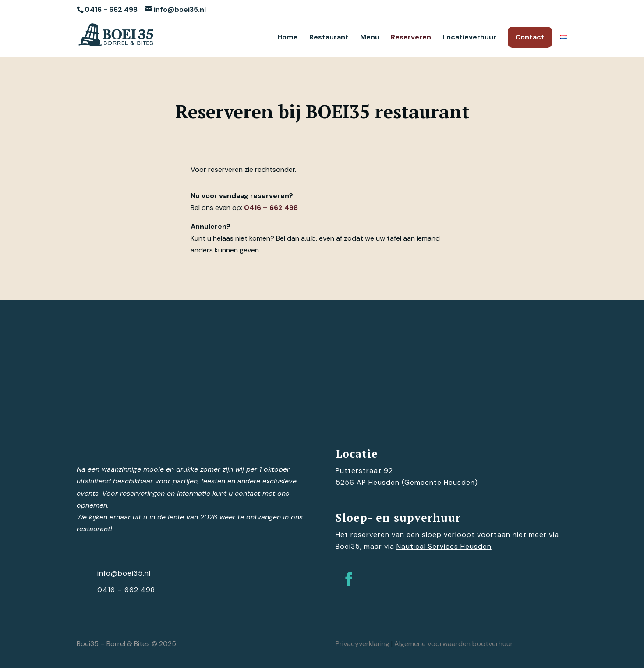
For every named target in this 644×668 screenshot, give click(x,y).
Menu (370, 38)
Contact (530, 37)
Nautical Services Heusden (444, 546)
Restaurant (329, 38)
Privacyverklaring (363, 644)
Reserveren (411, 38)
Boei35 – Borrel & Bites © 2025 (126, 644)
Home (288, 38)
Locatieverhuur (469, 38)
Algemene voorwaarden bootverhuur (454, 644)
